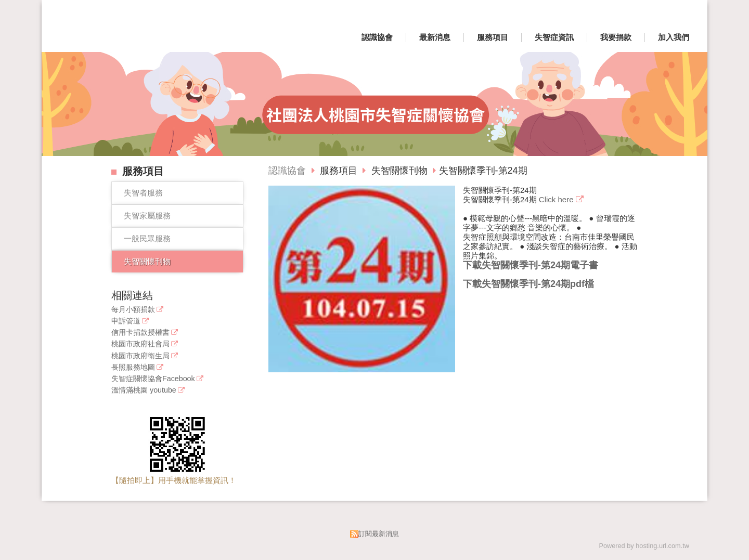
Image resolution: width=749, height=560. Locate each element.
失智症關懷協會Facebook (153, 379)
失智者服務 (143, 193)
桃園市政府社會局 (140, 344)
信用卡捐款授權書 (140, 333)
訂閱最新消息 (379, 534)
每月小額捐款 (133, 310)
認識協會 (287, 171)
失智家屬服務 (147, 216)
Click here (557, 199)
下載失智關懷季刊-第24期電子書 (531, 265)
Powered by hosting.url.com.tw (644, 546)
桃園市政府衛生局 (140, 356)
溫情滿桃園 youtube (144, 390)
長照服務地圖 (133, 367)
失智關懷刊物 (147, 261)
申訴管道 (126, 321)
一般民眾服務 (147, 238)
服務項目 (340, 171)
